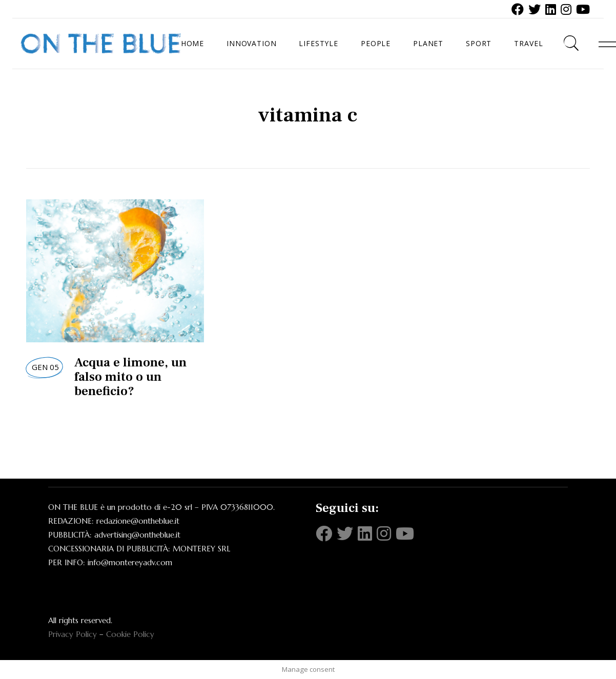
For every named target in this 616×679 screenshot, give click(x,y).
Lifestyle (39, 229)
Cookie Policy (130, 634)
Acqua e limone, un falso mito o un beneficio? (130, 377)
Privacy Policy (73, 634)
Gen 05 (45, 367)
